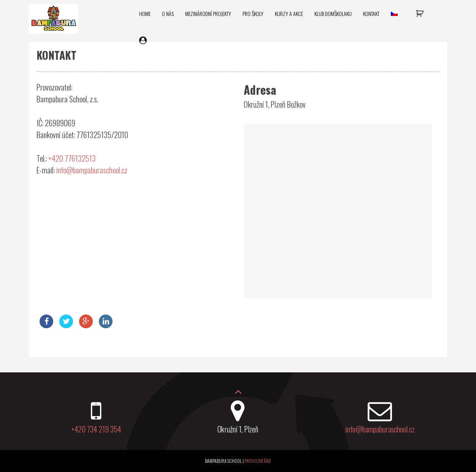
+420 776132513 (72, 158)
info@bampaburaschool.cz (92, 170)
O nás (168, 14)
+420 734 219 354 (96, 429)
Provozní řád (258, 461)
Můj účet (144, 41)
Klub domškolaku (333, 14)
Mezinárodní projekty (208, 14)
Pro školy (253, 14)
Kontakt (371, 14)
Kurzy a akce (289, 14)
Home (145, 14)
